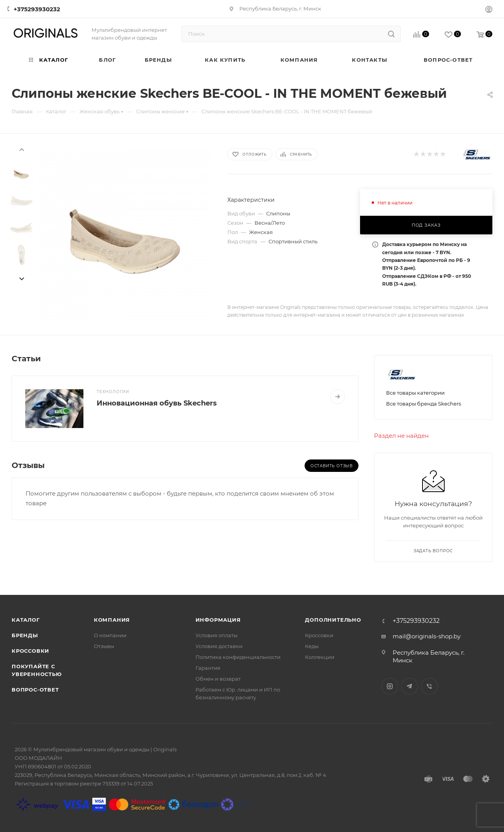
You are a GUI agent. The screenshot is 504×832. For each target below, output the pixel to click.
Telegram (410, 686)
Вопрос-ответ (35, 690)
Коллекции (320, 657)
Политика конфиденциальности (238, 657)
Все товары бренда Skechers (423, 404)
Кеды (312, 646)
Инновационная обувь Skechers (157, 403)
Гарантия (208, 668)
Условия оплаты (216, 635)
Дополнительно (333, 620)
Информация (218, 620)
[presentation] (21, 149)
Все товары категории (415, 393)
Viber (429, 686)
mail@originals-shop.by (427, 636)
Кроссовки (30, 651)
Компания (112, 620)
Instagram (390, 686)
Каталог (26, 620)
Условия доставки (219, 646)
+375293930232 (37, 9)
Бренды (25, 635)
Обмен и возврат (218, 679)
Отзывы (104, 646)
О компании (110, 635)
